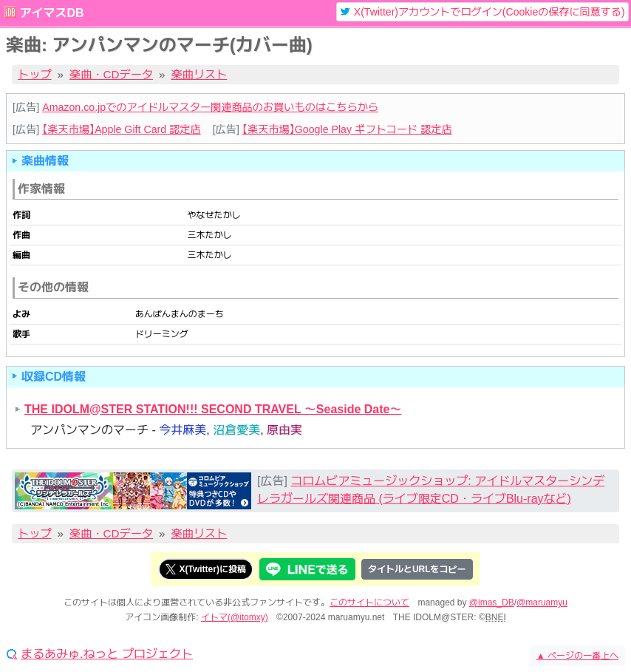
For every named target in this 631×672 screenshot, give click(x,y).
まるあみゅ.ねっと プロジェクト (107, 654)
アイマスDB (51, 13)
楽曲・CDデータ (111, 74)
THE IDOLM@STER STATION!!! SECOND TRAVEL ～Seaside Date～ (213, 409)
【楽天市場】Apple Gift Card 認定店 (121, 129)
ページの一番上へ (577, 656)
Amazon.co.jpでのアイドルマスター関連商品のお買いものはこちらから (210, 107)
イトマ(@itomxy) (235, 617)
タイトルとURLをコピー (417, 569)
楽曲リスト (199, 74)
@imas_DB (492, 603)
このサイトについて (369, 603)
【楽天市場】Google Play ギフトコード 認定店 (347, 129)
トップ (35, 74)
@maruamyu (542, 603)
